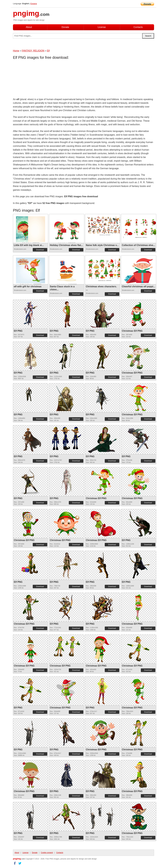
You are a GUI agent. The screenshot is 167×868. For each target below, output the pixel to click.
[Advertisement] (36, 79)
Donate (65, 27)
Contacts (138, 27)
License (102, 27)
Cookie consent (47, 853)
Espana (34, 4)
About (29, 27)
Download (40, 250)
